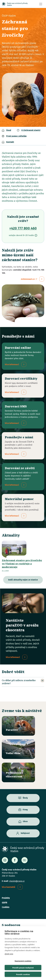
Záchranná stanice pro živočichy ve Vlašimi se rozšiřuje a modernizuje (22, 564)
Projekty (6, 898)
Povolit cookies (23, 974)
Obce (25, 821)
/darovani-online (23, 356)
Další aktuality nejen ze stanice (23, 580)
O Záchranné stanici (31, 130)
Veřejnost (25, 833)
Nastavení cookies (23, 961)
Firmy (25, 810)
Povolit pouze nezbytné (23, 968)
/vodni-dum (18, 749)
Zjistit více (9, 954)
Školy (25, 798)
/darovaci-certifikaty (23, 386)
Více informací (13, 657)
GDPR (4, 902)
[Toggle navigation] (41, 4)
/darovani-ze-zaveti (23, 477)
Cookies (6, 907)
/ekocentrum (18, 772)
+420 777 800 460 (23, 228)
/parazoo (18, 726)
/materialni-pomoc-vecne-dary (23, 508)
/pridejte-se (23, 446)
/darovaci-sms (23, 415)
